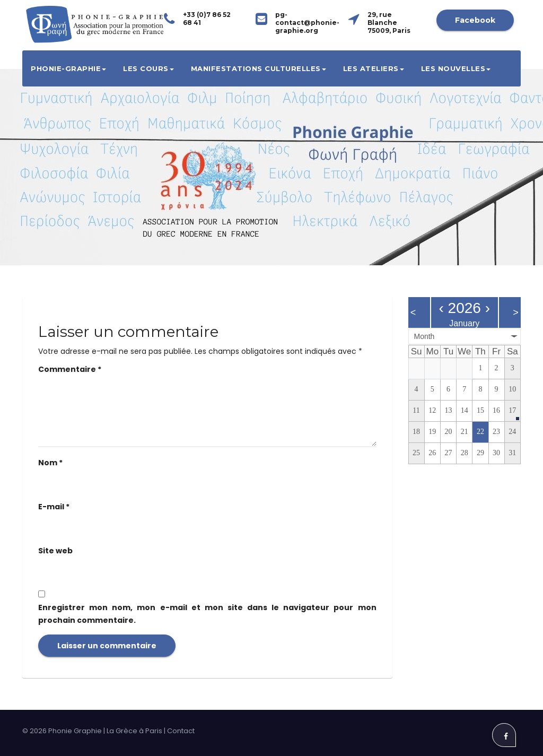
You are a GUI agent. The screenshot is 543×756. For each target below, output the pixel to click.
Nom (50, 463)
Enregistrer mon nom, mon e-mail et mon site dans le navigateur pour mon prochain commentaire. (207, 614)
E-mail (54, 507)
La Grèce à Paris (134, 731)
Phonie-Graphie (68, 68)
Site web (55, 551)
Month (424, 336)
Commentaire (70, 369)
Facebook (475, 20)
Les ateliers (374, 68)
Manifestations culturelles (259, 68)
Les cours (148, 68)
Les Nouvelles (456, 68)
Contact (181, 731)
